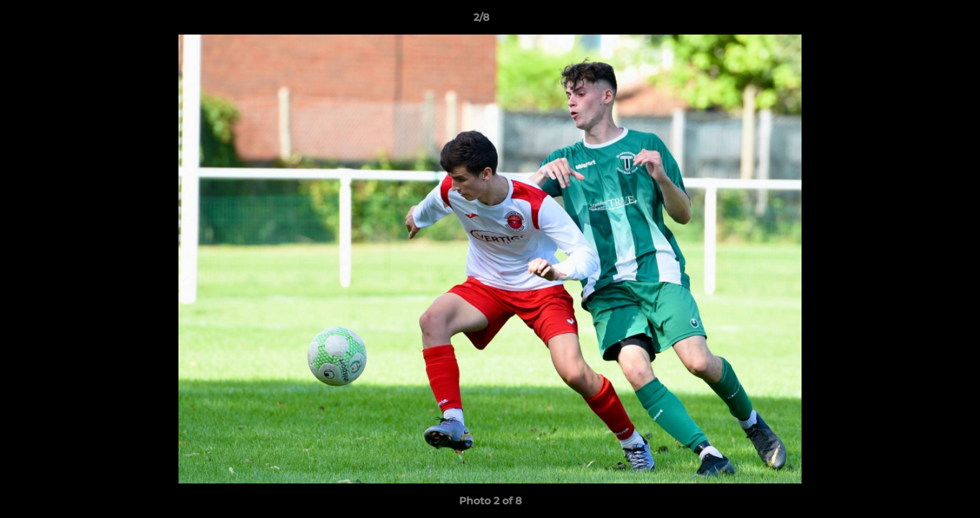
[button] (920, 21)
